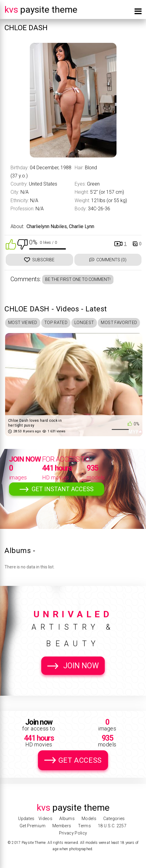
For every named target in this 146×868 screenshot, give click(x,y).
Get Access (80, 760)
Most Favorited (119, 323)
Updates (26, 819)
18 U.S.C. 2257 (112, 826)
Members (62, 826)
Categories (114, 819)
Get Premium (33, 826)
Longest (84, 323)
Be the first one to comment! (78, 279)
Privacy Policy (73, 833)
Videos (45, 819)
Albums (67, 819)
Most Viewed (23, 323)
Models (89, 819)
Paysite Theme (41, 10)
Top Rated (56, 323)
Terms (84, 826)
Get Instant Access (63, 489)
